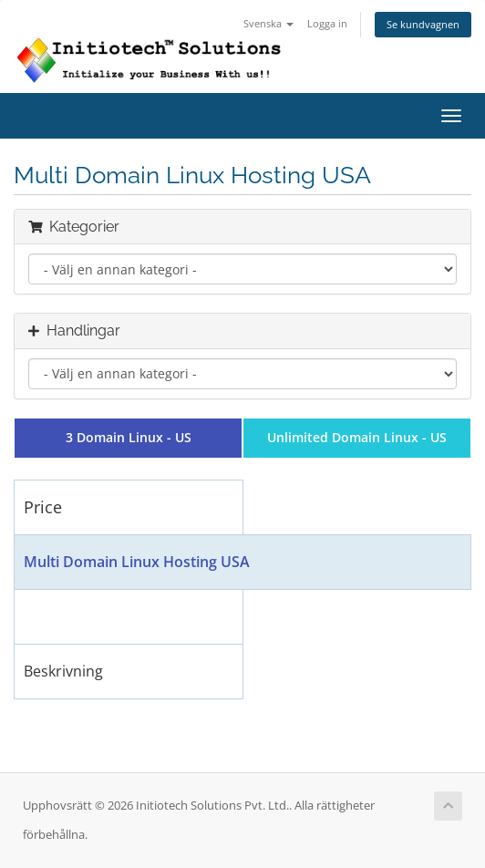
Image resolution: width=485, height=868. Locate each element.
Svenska (268, 23)
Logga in (327, 23)
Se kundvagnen (423, 24)
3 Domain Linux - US (129, 437)
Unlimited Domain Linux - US (357, 437)
